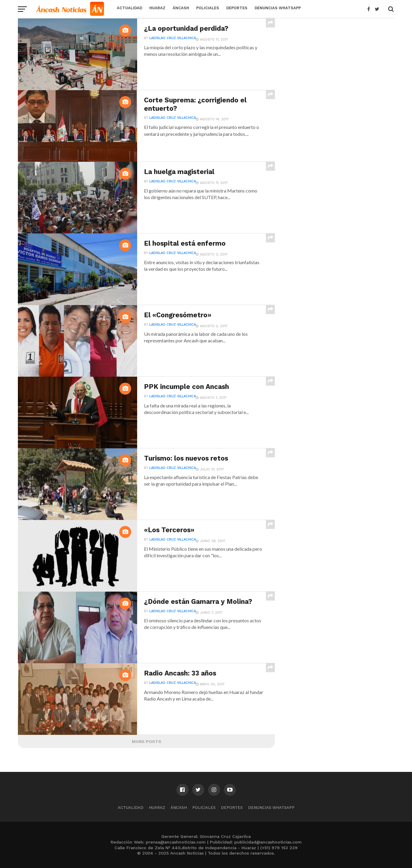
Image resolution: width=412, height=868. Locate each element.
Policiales (208, 8)
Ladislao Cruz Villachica (173, 38)
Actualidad (130, 8)
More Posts (147, 741)
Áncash (181, 8)
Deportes (237, 8)
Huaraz (157, 8)
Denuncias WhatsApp (278, 8)
